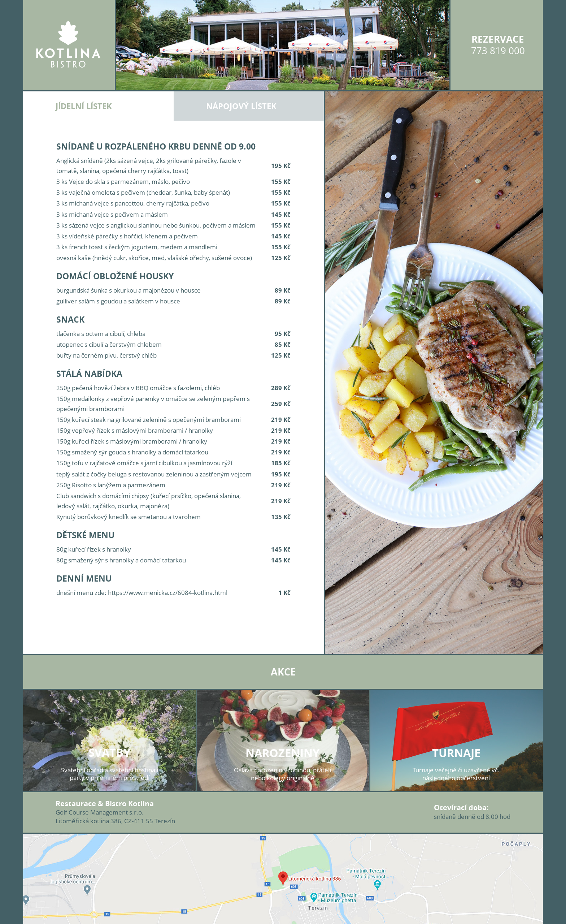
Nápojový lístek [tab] (241, 106)
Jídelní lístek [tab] (84, 106)
